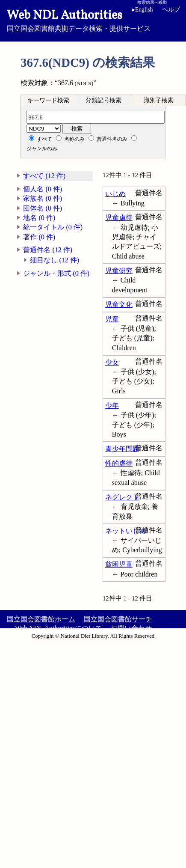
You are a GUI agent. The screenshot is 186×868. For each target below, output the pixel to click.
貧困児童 (119, 564)
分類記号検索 (103, 100)
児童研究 (119, 271)
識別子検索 (159, 100)
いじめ (115, 194)
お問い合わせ (131, 628)
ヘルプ (171, 10)
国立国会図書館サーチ (118, 619)
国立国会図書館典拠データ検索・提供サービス (93, 20)
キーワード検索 (48, 100)
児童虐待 (119, 218)
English (143, 10)
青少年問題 (122, 449)
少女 (112, 362)
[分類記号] (96, 117)
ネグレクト (122, 497)
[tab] (48, 100)
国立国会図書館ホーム (41, 619)
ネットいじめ (126, 531)
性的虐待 (119, 463)
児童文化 (119, 305)
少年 (112, 406)
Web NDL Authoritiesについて (59, 628)
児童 (112, 319)
